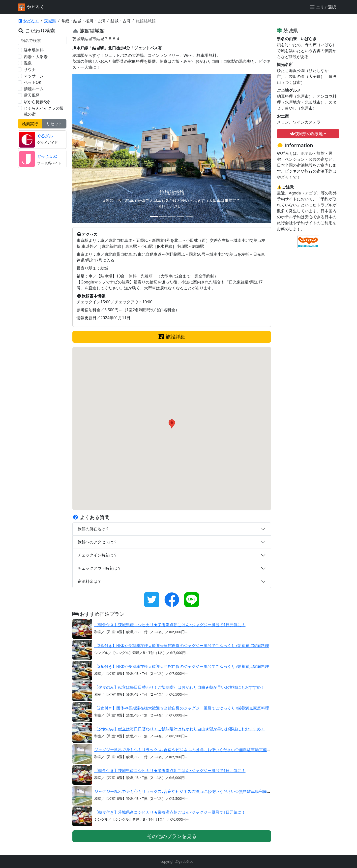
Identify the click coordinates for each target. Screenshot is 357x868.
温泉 (28, 63)
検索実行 (30, 124)
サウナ (30, 69)
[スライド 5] (190, 216)
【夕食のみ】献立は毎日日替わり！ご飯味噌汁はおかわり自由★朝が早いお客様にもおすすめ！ (180, 687)
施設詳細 (172, 337)
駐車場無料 (34, 50)
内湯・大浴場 (36, 57)
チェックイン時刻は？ (97, 555)
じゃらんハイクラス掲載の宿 (44, 111)
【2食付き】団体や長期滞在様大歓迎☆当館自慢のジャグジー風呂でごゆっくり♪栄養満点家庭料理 (182, 646)
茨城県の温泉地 (306, 134)
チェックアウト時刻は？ (99, 568)
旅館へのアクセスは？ (97, 542)
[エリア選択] (323, 7)
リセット (54, 124)
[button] (172, 424)
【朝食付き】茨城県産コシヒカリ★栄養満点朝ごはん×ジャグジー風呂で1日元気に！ (170, 625)
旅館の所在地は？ (93, 529)
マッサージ (34, 76)
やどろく (28, 21)
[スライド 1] (154, 216)
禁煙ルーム (34, 89)
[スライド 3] (172, 216)
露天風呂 (32, 95)
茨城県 (50, 21)
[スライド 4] (181, 216)
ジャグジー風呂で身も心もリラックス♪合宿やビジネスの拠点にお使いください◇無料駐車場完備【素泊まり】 (193, 750)
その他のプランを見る (172, 836)
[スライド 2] (163, 216)
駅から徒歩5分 (37, 102)
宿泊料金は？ (89, 581)
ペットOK (32, 82)
